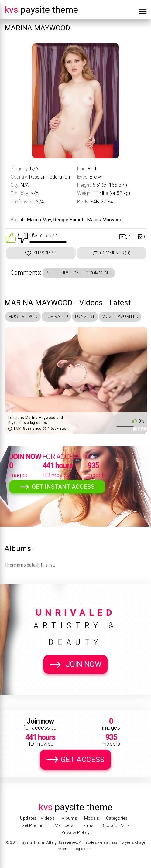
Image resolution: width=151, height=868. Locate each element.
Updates (28, 818)
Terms (87, 825)
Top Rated (56, 316)
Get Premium (35, 825)
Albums (69, 818)
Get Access (83, 760)
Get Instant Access (63, 487)
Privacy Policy (76, 832)
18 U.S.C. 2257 (115, 825)
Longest (85, 316)
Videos (48, 818)
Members (64, 825)
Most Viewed (23, 316)
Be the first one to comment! (79, 273)
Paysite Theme (41, 10)
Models (92, 818)
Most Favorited (120, 316)
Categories (117, 818)
